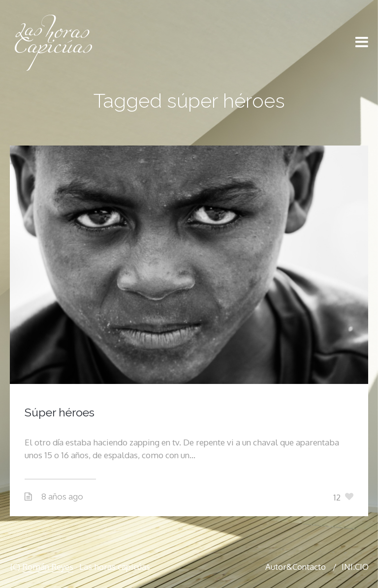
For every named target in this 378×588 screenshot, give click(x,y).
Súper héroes (60, 412)
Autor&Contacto (296, 567)
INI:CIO (355, 567)
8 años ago (62, 497)
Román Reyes (48, 567)
